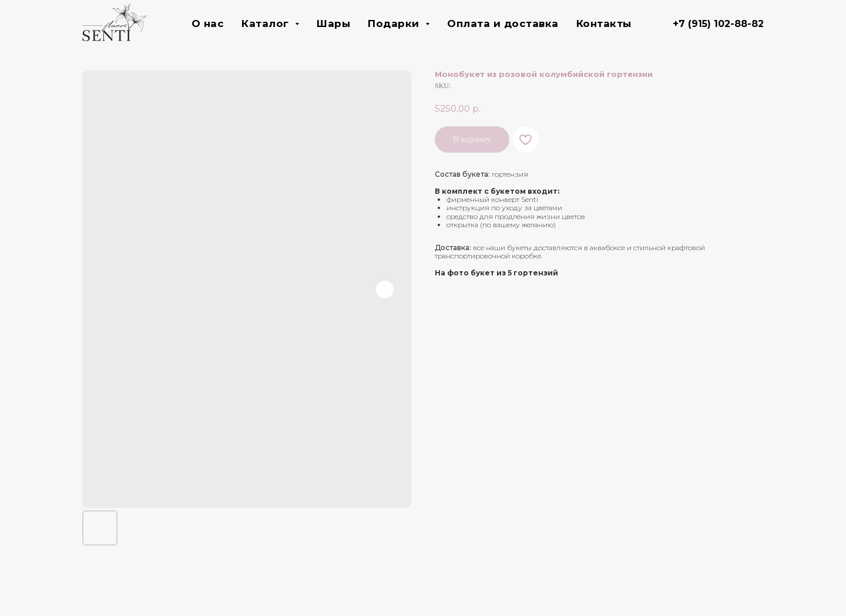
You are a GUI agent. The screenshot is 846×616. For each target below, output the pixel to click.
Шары (333, 23)
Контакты (604, 23)
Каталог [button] (267, 23)
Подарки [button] (395, 23)
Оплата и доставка (503, 23)
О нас (208, 23)
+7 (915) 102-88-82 (718, 24)
